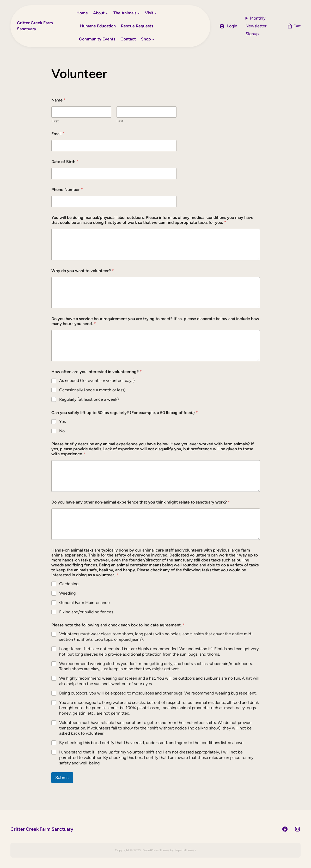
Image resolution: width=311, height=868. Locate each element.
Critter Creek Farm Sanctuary (42, 829)
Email (58, 134)
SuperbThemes (185, 850)
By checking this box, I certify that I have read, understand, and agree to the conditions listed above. (152, 743)
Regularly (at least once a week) (89, 399)
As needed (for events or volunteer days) (97, 381)
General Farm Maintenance (84, 603)
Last (120, 121)
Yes (62, 421)
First (55, 121)
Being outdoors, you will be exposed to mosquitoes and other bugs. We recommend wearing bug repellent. (158, 693)
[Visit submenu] (156, 13)
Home (82, 13)
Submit (62, 777)
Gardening (69, 584)
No (62, 431)
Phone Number (67, 190)
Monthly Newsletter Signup (256, 26)
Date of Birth (65, 162)
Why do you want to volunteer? (83, 271)
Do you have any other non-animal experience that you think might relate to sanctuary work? (141, 502)
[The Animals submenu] (139, 13)
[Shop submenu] (153, 39)
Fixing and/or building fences (86, 612)
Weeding (67, 593)
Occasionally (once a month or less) (92, 390)
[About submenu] (107, 13)
